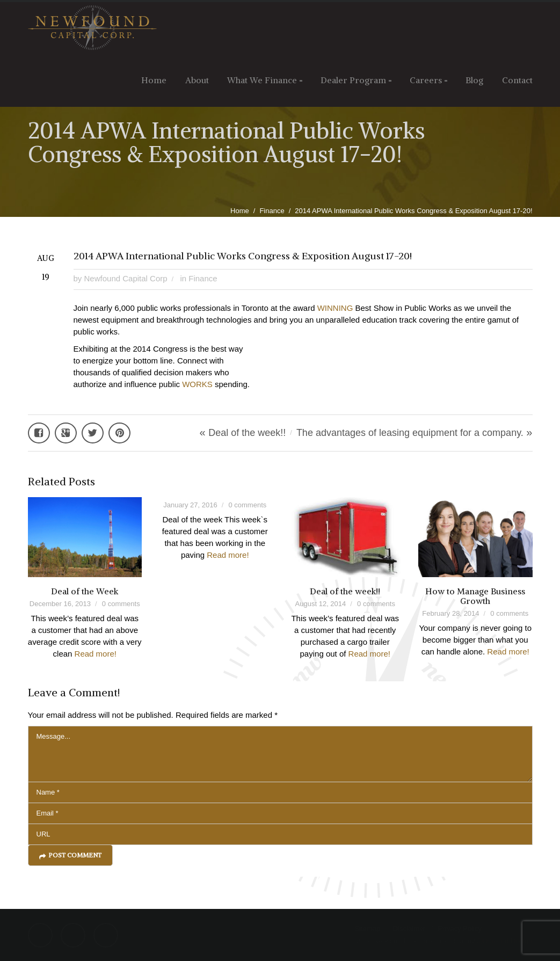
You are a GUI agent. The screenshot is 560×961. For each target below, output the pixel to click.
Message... (280, 754)
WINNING (335, 308)
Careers (426, 80)
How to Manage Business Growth (475, 596)
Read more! (96, 654)
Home (154, 80)
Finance (272, 211)
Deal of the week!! (247, 433)
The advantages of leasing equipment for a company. (410, 433)
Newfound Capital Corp (126, 278)
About (197, 80)
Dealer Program (353, 80)
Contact (517, 80)
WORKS (197, 384)
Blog (474, 80)
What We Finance (262, 80)
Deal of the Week (85, 591)
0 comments (121, 604)
